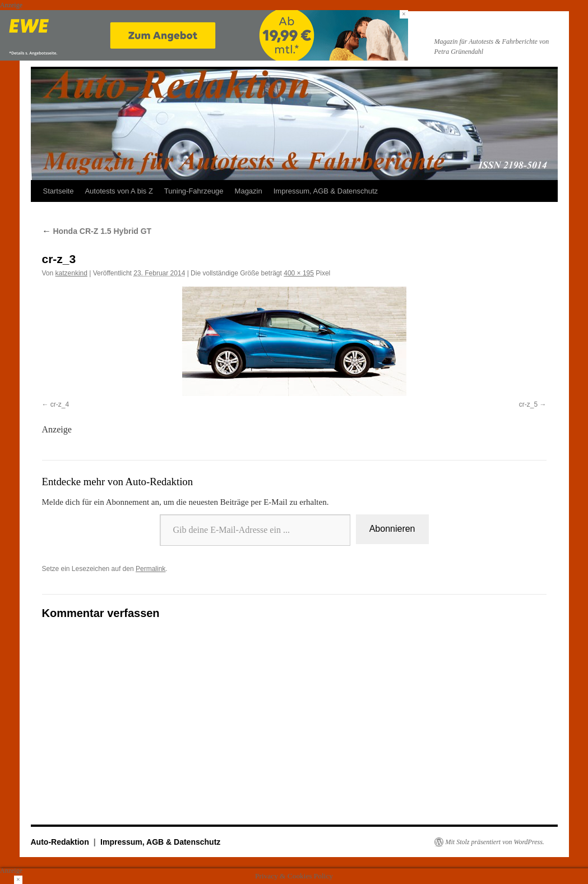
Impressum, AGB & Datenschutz (326, 191)
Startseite (59, 191)
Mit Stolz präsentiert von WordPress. (495, 842)
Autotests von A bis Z (119, 191)
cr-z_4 (60, 404)
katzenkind (71, 273)
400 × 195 (299, 273)
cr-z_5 (528, 404)
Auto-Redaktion (61, 842)
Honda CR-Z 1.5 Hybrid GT (97, 231)
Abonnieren (392, 529)
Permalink (151, 569)
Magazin (249, 191)
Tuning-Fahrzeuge (194, 191)
